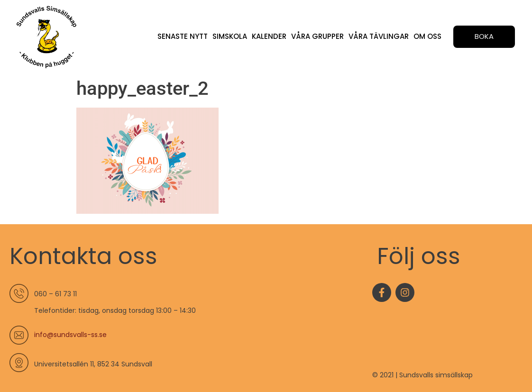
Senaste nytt (183, 36)
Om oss (427, 36)
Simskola (230, 36)
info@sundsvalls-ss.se (70, 335)
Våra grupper (317, 36)
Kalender (269, 36)
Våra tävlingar (379, 36)
